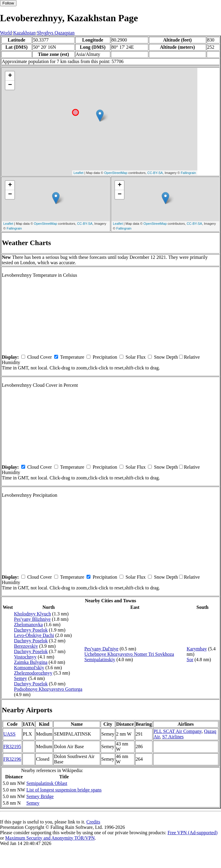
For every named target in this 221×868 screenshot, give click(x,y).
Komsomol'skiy (29, 668)
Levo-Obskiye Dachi (34, 635)
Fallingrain (189, 173)
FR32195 (12, 746)
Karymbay (197, 649)
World (6, 33)
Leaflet (79, 173)
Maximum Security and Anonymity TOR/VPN (50, 838)
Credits (93, 822)
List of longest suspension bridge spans (64, 790)
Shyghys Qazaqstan (56, 33)
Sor (190, 660)
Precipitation (105, 357)
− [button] (10, 85)
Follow (8, 3)
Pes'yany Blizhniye (32, 619)
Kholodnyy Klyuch (32, 614)
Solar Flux (136, 357)
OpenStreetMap (116, 173)
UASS (9, 734)
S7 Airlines (173, 737)
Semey (21, 678)
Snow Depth (166, 357)
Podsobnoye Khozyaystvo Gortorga (48, 689)
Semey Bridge (40, 796)
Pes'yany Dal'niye (102, 649)
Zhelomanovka (28, 625)
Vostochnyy (25, 657)
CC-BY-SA (155, 173)
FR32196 (12, 759)
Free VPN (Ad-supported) (192, 833)
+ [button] (10, 76)
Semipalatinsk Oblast (47, 783)
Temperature (72, 357)
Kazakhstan (24, 33)
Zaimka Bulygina (31, 662)
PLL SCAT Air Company (178, 731)
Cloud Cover (40, 357)
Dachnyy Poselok (31, 630)
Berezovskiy (26, 646)
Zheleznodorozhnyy (33, 673)
